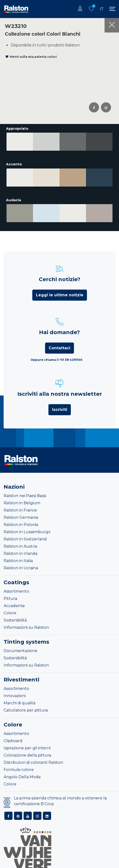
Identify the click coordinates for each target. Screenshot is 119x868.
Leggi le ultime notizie (60, 291)
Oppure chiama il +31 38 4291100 (56, 356)
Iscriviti (60, 406)
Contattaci (59, 344)
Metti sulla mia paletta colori (33, 57)
